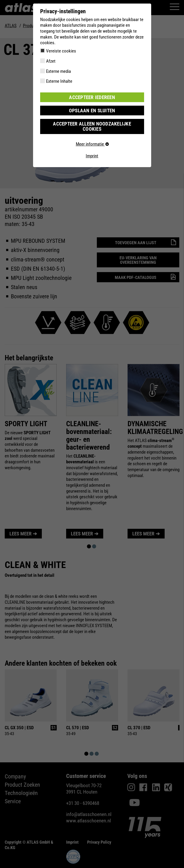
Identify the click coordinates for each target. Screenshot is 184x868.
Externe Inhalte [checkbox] (59, 81)
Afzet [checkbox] (51, 61)
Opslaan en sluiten (92, 110)
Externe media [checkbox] (58, 71)
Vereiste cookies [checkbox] (61, 51)
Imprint (92, 150)
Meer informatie (92, 138)
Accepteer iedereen (92, 97)
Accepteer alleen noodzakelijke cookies (92, 123)
